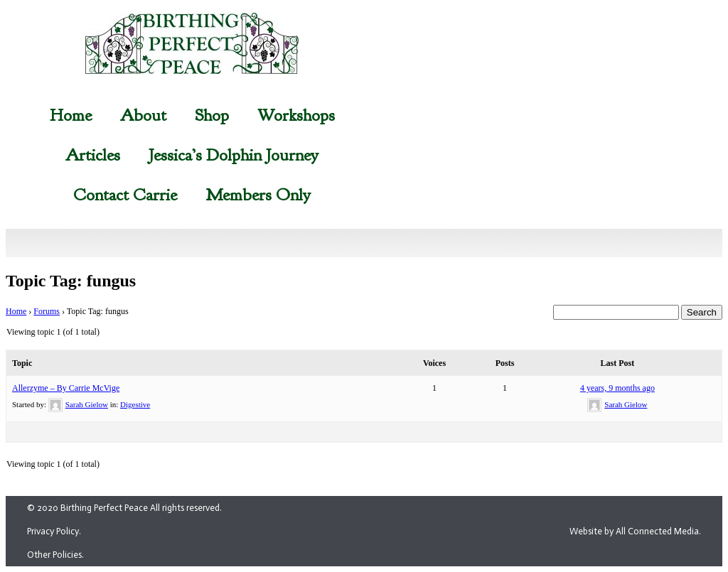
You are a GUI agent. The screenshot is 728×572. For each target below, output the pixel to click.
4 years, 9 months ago (617, 388)
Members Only (258, 195)
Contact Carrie (125, 195)
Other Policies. (55, 555)
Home (71, 115)
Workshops (296, 115)
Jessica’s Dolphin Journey (234, 155)
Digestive (135, 404)
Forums (47, 311)
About (143, 115)
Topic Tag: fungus (71, 281)
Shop (212, 115)
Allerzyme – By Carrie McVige (66, 388)
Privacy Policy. (54, 531)
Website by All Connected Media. (635, 531)
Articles (93, 155)
